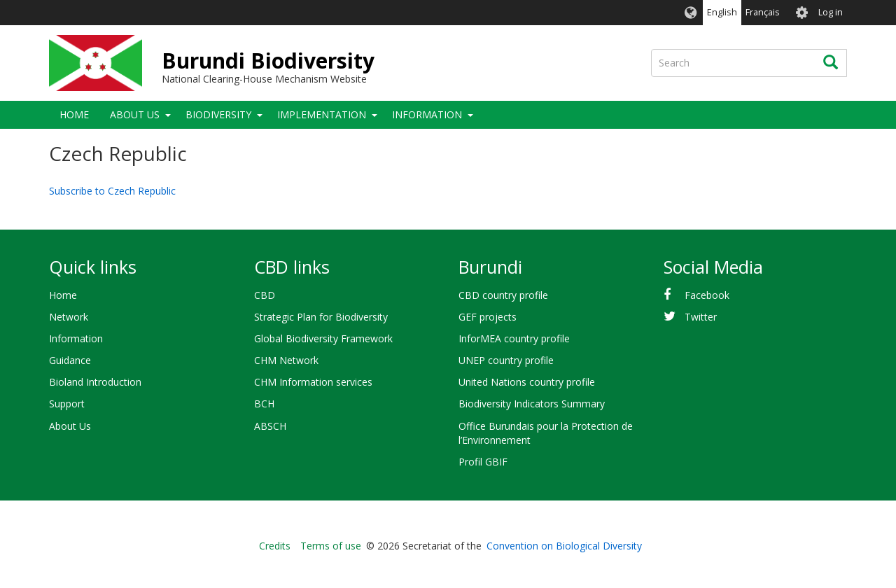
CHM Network (286, 360)
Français (763, 12)
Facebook (707, 295)
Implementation (322, 114)
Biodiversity (218, 114)
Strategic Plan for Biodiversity (321, 317)
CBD (265, 295)
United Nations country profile (527, 382)
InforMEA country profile (514, 338)
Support (67, 404)
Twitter (701, 317)
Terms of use (331, 546)
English (722, 12)
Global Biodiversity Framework (323, 338)
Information (427, 114)
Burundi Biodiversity (268, 61)
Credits (275, 546)
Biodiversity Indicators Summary (532, 404)
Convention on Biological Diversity (564, 546)
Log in (831, 12)
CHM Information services (313, 382)
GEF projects (488, 317)
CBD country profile (503, 295)
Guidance (70, 360)
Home (74, 114)
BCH (264, 404)
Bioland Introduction (95, 382)
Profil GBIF (483, 462)
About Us (135, 114)
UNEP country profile (506, 360)
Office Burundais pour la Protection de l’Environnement (546, 433)
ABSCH (270, 426)
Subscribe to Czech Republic (112, 191)
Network (69, 317)
